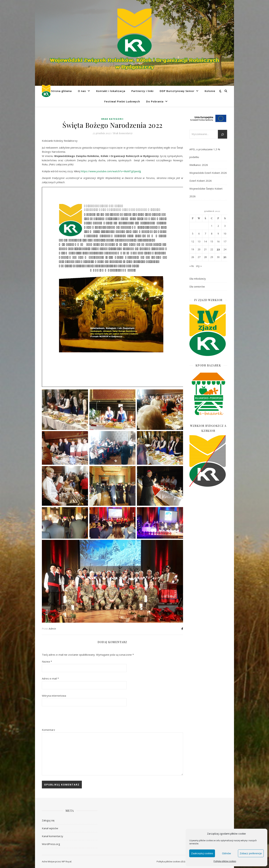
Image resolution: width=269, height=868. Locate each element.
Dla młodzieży (198, 279)
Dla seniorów (197, 286)
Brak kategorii (112, 119)
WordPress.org (51, 844)
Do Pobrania (155, 101)
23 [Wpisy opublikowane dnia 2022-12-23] (218, 249)
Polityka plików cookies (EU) (171, 861)
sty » (199, 266)
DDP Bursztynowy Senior (177, 91)
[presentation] (68, 717)
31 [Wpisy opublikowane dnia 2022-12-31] (225, 257)
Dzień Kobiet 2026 (201, 181)
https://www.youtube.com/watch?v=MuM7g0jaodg (111, 171)
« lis (192, 266)
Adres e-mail (50, 678)
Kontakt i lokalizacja (111, 91)
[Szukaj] (223, 134)
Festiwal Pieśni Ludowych (122, 101)
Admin (52, 629)
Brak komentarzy (123, 133)
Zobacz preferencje (251, 853)
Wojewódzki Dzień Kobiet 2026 (208, 173)
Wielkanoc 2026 (199, 165)
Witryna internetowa (54, 696)
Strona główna (61, 91)
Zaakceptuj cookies (202, 853)
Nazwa (47, 661)
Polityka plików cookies (225, 861)
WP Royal (66, 861)
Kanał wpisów (50, 828)
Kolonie (210, 91)
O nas (82, 91)
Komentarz (48, 730)
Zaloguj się (48, 820)
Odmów (226, 853)
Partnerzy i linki (142, 91)
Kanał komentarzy (52, 836)
